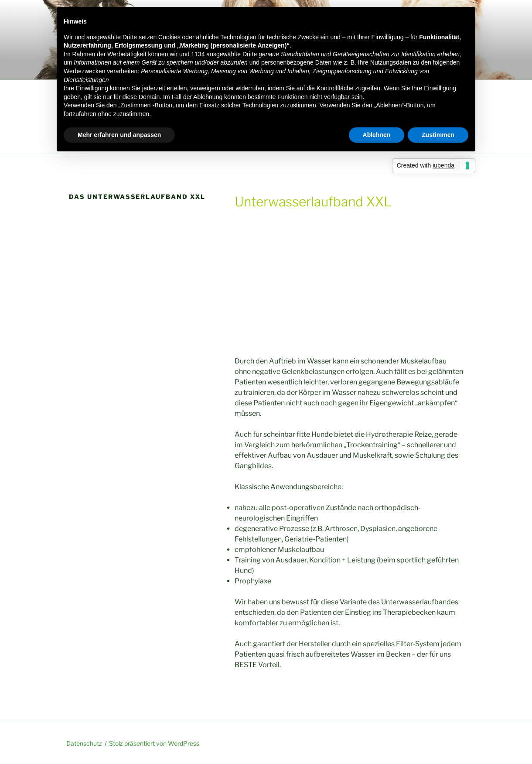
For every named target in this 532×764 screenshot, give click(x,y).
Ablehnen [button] (377, 135)
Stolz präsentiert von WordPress (154, 743)
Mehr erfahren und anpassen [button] (119, 135)
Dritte (250, 54)
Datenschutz (84, 743)
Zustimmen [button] (438, 135)
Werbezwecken (84, 71)
